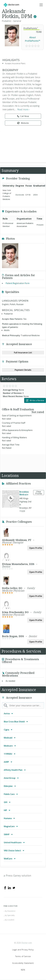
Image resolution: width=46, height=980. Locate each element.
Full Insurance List (23, 353)
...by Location (9, 920)
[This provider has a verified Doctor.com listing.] (35, 16)
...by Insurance (10, 911)
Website (23, 123)
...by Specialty (9, 915)
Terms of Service (23, 956)
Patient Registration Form (18, 283)
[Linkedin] (9, 888)
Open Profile (36, 548)
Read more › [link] (23, 109)
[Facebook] (5, 888)
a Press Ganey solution (17, 876)
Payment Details (23, 370)
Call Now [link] (23, 116)
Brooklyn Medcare (24, 493)
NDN (23, 970)
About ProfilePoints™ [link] (33, 39)
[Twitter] (14, 888)
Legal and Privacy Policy (23, 950)
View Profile (39, 493)
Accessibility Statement (23, 963)
